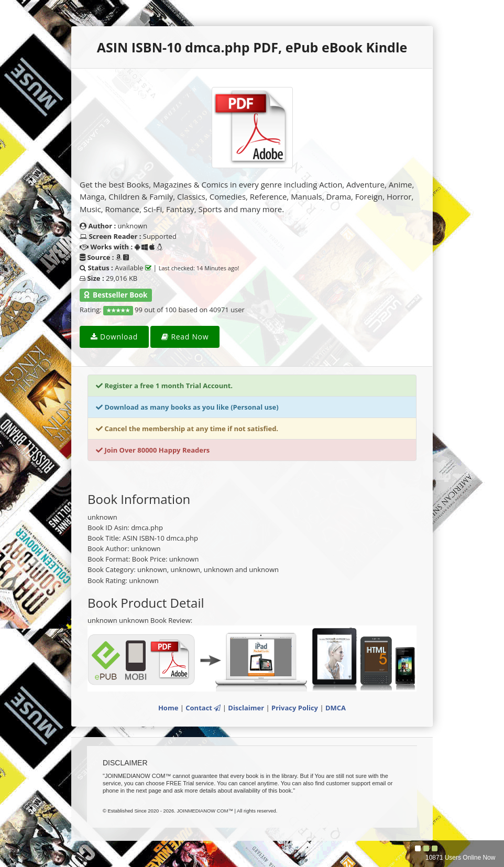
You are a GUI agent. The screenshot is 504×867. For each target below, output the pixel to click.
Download (114, 337)
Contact (203, 708)
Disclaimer (246, 708)
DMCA (336, 708)
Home (168, 708)
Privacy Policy (295, 708)
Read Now (185, 337)
